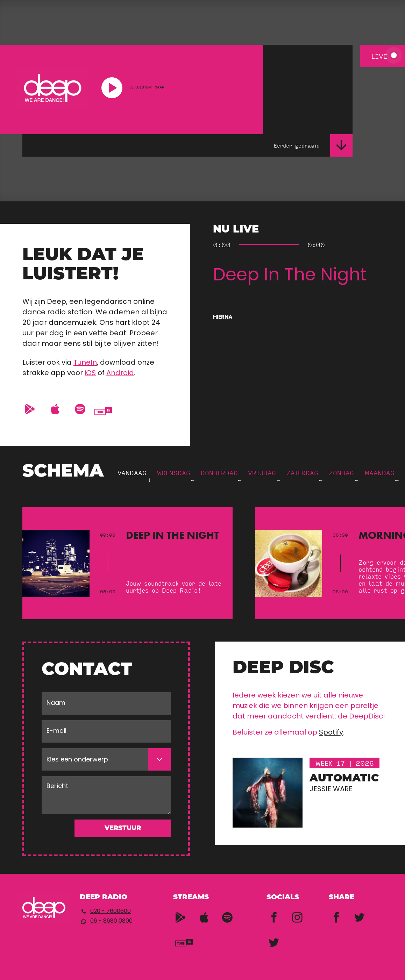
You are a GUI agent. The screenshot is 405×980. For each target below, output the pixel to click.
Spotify (331, 733)
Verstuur (123, 828)
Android (120, 373)
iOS (90, 373)
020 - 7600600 (111, 911)
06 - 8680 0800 (111, 921)
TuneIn (85, 363)
